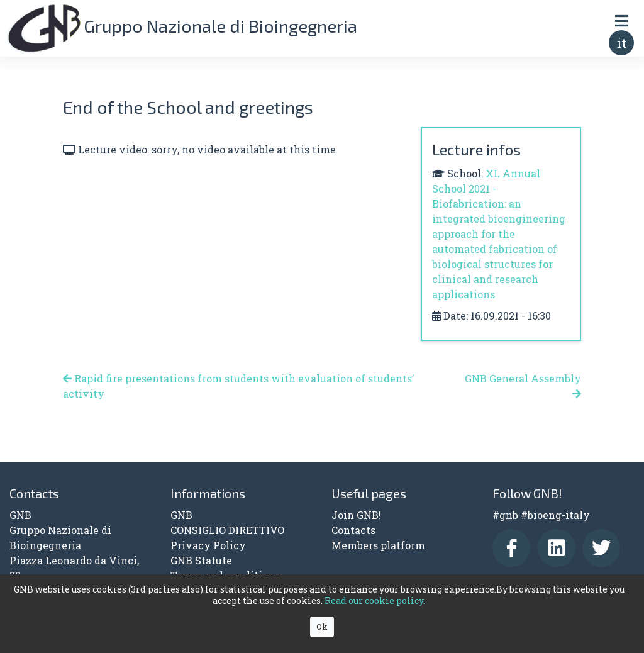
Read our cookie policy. (375, 600)
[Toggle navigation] (621, 20)
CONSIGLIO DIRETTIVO (227, 530)
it (622, 43)
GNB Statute (201, 560)
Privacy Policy (208, 545)
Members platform (378, 545)
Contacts (353, 530)
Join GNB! (356, 515)
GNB (181, 515)
